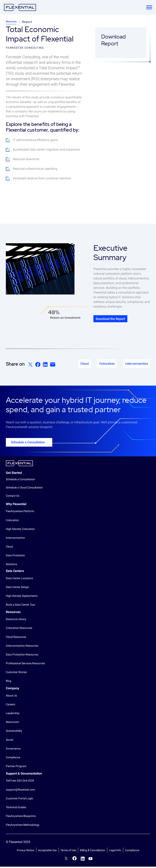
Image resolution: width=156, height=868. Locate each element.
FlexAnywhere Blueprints (21, 817)
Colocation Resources (19, 629)
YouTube (90, 860)
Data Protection (15, 557)
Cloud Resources (16, 638)
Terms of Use (68, 852)
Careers (11, 706)
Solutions (12, 566)
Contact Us (13, 497)
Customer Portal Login (19, 800)
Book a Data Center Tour (21, 606)
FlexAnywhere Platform (20, 513)
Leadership (13, 715)
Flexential (19, 465)
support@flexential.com (20, 791)
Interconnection (15, 539)
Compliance (13, 759)
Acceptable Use (47, 852)
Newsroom (12, 723)
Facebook (75, 860)
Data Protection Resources (22, 656)
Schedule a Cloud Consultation (24, 489)
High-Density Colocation (20, 530)
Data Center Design (17, 588)
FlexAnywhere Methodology (23, 826)
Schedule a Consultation (28, 444)
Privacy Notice (25, 852)
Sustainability (14, 732)
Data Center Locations (19, 580)
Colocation (12, 522)
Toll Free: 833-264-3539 (20, 782)
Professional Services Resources (25, 665)
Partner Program (16, 767)
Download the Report (117, 319)
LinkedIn (83, 860)
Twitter (66, 860)
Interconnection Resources (22, 647)
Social (9, 741)
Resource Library (16, 621)
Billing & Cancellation (93, 852)
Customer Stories (16, 674)
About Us (11, 697)
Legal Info (115, 852)
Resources (11, 22)
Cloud (9, 548)
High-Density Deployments (22, 597)
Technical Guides (16, 809)
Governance (13, 750)
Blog (9, 682)
